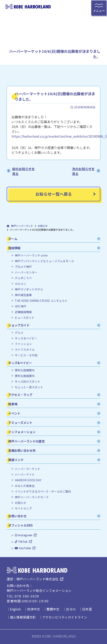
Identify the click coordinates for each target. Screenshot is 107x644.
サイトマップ (23, 508)
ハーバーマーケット (28, 469)
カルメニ (20, 284)
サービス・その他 (26, 355)
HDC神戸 (21, 306)
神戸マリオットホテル (29, 289)
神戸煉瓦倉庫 (23, 295)
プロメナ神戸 (23, 267)
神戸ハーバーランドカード (32, 497)
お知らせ (20, 503)
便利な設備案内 (25, 370)
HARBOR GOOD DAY (28, 480)
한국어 (71, 609)
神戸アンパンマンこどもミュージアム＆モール (44, 261)
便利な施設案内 (25, 376)
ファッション (23, 344)
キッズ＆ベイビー (26, 338)
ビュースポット (25, 318)
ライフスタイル (25, 350)
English (15, 609)
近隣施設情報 (23, 312)
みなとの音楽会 (25, 486)
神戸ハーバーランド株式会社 (37, 579)
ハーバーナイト (25, 475)
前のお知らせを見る (23, 171)
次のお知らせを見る (83, 171)
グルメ (19, 333)
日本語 (87, 609)
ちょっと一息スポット (29, 387)
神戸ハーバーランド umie (31, 255)
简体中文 (34, 609)
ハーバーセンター (26, 272)
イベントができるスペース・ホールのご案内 (43, 491)
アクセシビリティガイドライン (65, 617)
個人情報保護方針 (23, 617)
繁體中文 (53, 609)
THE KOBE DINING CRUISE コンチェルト (41, 301)
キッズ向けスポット (28, 382)
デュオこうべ (23, 278)
